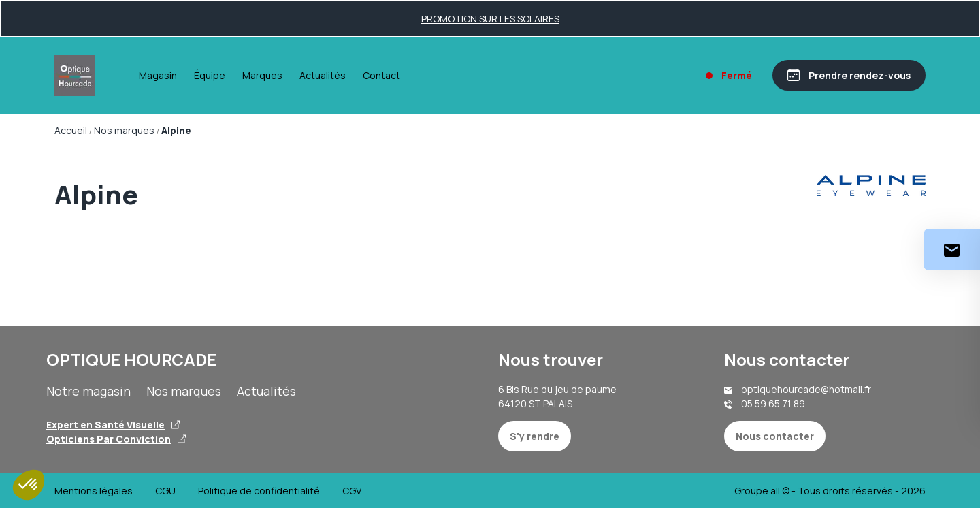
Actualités (323, 75)
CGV (352, 491)
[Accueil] (75, 76)
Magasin (158, 75)
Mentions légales (94, 491)
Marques (262, 75)
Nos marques (184, 391)
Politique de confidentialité (259, 491)
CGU (165, 491)
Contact (381, 75)
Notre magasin (88, 391)
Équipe (210, 75)
